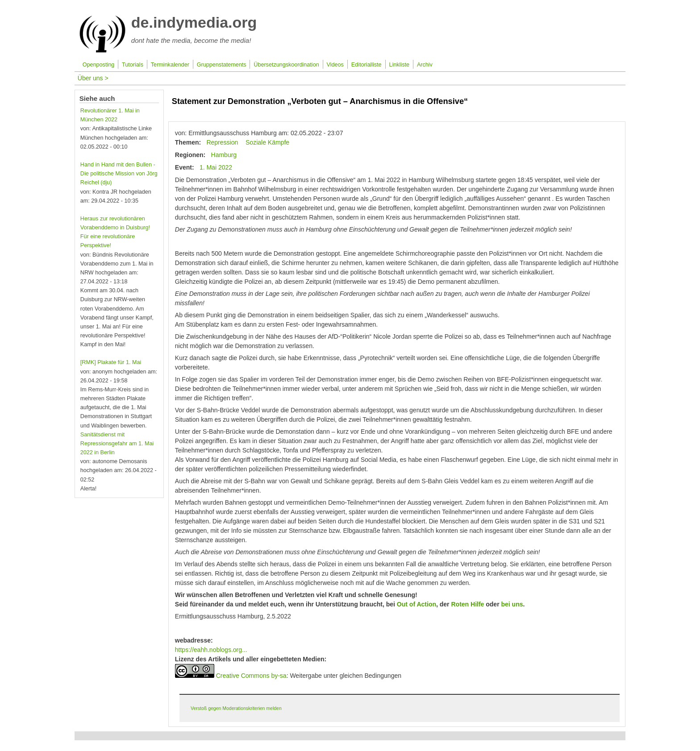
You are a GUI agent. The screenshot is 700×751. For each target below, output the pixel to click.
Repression (222, 142)
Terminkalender (170, 65)
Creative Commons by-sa (251, 676)
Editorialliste (367, 65)
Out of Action (417, 604)
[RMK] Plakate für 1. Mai (111, 362)
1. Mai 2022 (216, 167)
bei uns (511, 604)
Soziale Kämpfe (267, 142)
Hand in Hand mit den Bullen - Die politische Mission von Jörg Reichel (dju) (119, 174)
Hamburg (224, 155)
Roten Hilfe (467, 604)
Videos (335, 65)
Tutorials (133, 65)
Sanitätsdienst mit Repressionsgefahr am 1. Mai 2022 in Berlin (117, 444)
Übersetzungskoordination (286, 65)
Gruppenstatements (222, 65)
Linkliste (400, 65)
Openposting (98, 65)
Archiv (425, 65)
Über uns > (93, 78)
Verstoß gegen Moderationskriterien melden (236, 708)
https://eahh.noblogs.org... (211, 650)
